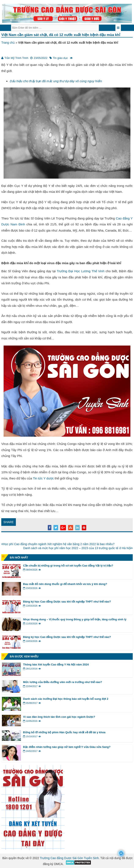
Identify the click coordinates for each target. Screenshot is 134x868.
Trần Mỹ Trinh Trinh (16, 58)
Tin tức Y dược (43, 478)
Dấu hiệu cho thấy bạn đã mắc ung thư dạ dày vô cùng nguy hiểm (56, 81)
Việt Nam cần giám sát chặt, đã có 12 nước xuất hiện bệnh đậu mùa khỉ (61, 35)
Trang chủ (8, 43)
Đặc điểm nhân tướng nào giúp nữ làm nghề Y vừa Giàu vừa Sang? (67, 747)
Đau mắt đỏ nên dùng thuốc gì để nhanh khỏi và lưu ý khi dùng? (65, 584)
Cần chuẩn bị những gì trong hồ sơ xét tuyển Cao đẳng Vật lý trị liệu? (68, 566)
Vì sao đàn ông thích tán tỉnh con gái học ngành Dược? (59, 717)
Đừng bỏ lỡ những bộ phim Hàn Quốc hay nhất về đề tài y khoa (64, 732)
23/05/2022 (40, 58)
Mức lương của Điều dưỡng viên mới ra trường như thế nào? (62, 682)
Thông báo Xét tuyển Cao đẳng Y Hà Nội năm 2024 (56, 665)
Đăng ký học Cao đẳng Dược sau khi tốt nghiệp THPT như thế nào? (67, 602)
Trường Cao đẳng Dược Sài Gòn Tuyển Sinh (69, 858)
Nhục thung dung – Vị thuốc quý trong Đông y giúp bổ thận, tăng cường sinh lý (75, 619)
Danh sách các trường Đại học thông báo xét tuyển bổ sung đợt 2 (66, 699)
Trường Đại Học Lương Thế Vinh (81, 271)
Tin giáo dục (60, 58)
